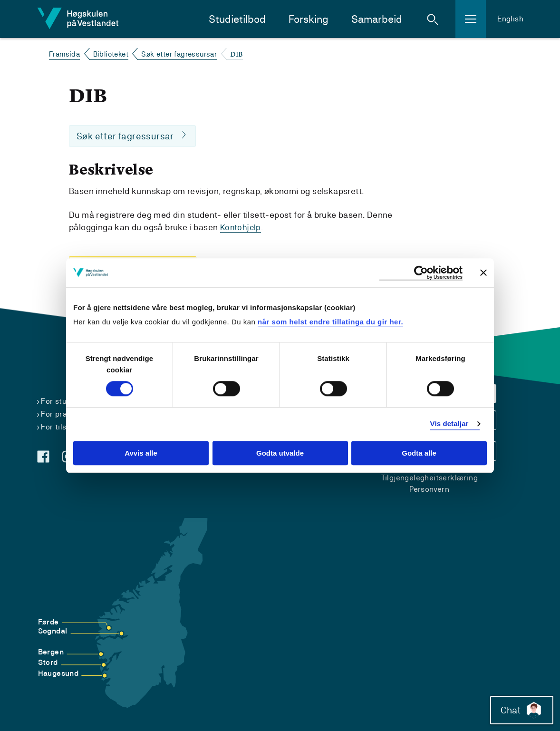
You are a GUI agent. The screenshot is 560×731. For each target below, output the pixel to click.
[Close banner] (483, 273)
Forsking (309, 19)
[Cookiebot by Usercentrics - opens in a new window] (421, 273)
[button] (433, 19)
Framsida (64, 54)
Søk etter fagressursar (179, 54)
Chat (519, 707)
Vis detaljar (449, 424)
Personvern (429, 489)
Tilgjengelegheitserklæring (430, 478)
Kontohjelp (241, 228)
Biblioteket (111, 54)
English (510, 19)
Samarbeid (377, 19)
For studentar (66, 401)
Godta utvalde (280, 453)
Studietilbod (237, 19)
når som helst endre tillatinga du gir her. (330, 322)
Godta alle (419, 453)
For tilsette (61, 427)
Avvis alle (141, 453)
